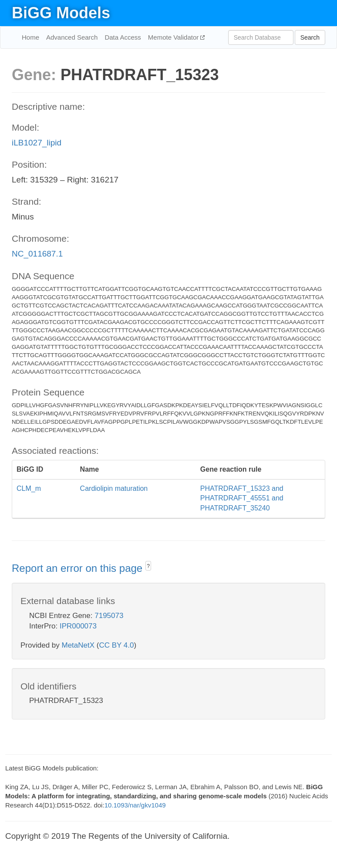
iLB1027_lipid (37, 143)
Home (30, 37)
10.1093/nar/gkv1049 (135, 805)
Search (310, 37)
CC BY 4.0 (116, 645)
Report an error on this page (79, 568)
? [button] (148, 566)
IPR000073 (78, 626)
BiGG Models (61, 13)
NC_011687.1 (37, 254)
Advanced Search (72, 37)
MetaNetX (78, 645)
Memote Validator (174, 37)
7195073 (109, 616)
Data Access (123, 37)
